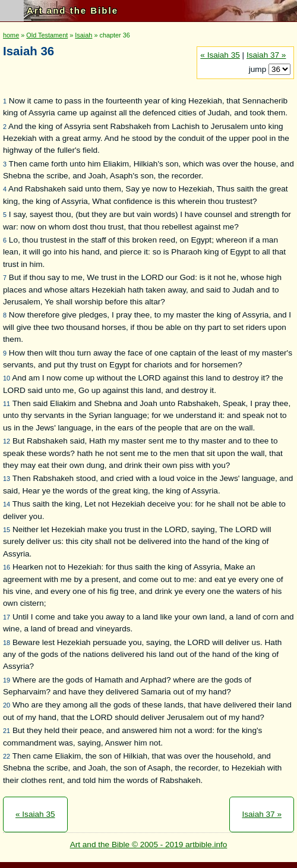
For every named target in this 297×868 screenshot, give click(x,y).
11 (7, 404)
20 (7, 705)
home (11, 35)
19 (7, 680)
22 (7, 756)
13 (7, 479)
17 (7, 617)
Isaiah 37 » (266, 55)
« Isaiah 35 (220, 55)
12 (7, 441)
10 (7, 378)
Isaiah (83, 35)
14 (7, 504)
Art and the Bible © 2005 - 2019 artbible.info (149, 845)
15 (7, 530)
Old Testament (47, 35)
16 (7, 567)
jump (259, 69)
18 (7, 643)
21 (7, 731)
